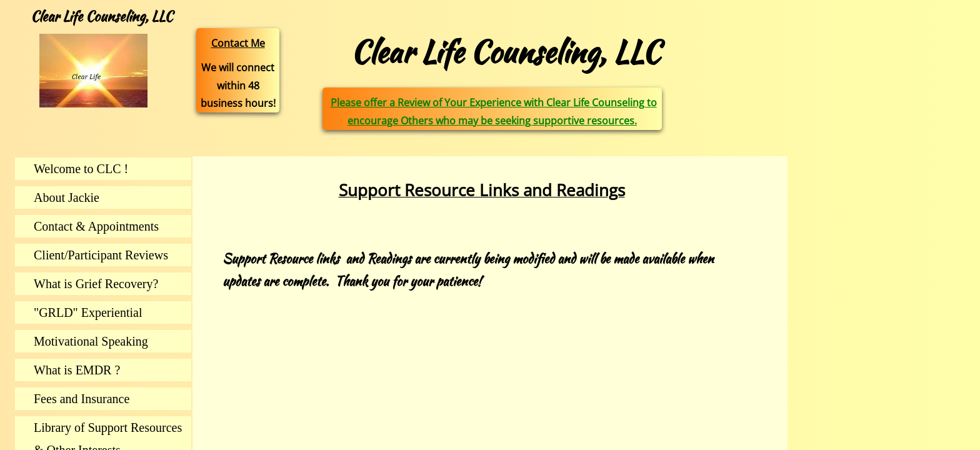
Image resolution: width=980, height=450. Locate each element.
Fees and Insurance (82, 399)
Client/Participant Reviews (101, 255)
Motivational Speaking (91, 341)
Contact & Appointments (96, 226)
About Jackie (67, 197)
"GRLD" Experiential (88, 312)
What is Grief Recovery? (96, 284)
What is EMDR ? (77, 370)
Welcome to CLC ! (81, 169)
